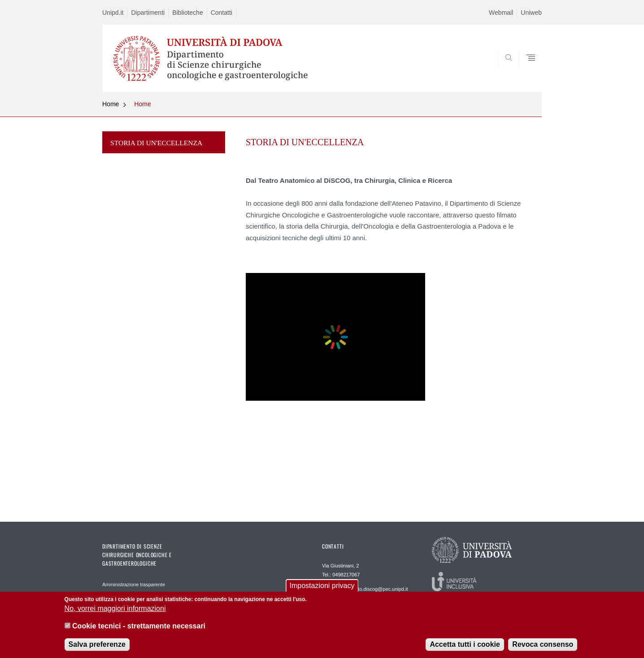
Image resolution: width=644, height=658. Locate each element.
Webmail (501, 13)
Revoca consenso (543, 644)
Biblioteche (188, 13)
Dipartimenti (148, 13)
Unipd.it (113, 13)
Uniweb (531, 13)
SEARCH (526, 70)
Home (111, 104)
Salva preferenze (97, 644)
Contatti (222, 13)
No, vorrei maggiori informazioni (115, 608)
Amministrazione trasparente (134, 584)
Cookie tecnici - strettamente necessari (139, 626)
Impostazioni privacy (322, 586)
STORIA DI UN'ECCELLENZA (156, 143)
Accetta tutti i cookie (465, 644)
